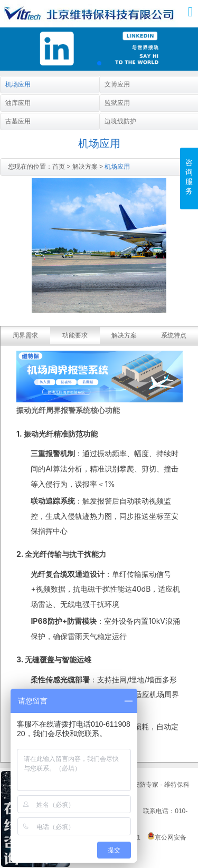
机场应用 (18, 84)
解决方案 (85, 167)
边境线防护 (120, 121)
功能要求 (75, 335)
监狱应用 (117, 103)
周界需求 (25, 335)
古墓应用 (18, 121)
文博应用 (117, 84)
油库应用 (18, 103)
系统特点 (174, 335)
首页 (59, 167)
